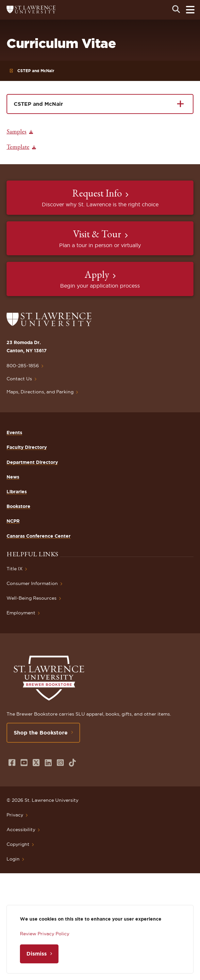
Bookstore (18, 506)
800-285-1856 (23, 366)
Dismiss (37, 954)
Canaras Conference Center (39, 536)
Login (13, 859)
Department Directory (32, 462)
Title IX (15, 569)
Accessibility (21, 830)
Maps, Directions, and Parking (40, 392)
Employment (21, 613)
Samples (17, 131)
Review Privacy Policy (45, 934)
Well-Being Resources (32, 598)
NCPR (13, 521)
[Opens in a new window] (12, 763)
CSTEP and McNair (36, 71)
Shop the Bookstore (41, 733)
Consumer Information (32, 583)
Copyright (18, 844)
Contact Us (19, 379)
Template (18, 147)
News (13, 477)
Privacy (15, 815)
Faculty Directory (27, 447)
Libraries (17, 492)
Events (14, 433)
